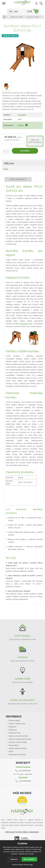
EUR (16, 12)
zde (31, 865)
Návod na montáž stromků (18, 736)
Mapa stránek (14, 745)
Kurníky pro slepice (33, 17)
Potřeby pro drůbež (17, 17)
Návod (6, 169)
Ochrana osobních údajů (18, 742)
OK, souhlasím (29, 859)
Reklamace (13, 730)
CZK (10, 11)
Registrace (13, 727)
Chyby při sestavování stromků (20, 739)
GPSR (11, 751)
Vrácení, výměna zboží (17, 724)
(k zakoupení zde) (26, 324)
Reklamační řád (14, 733)
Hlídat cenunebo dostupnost (35, 141)
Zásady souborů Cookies (18, 748)
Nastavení (14, 859)
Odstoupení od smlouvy (17, 755)
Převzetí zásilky (14, 721)
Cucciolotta (22, 115)
